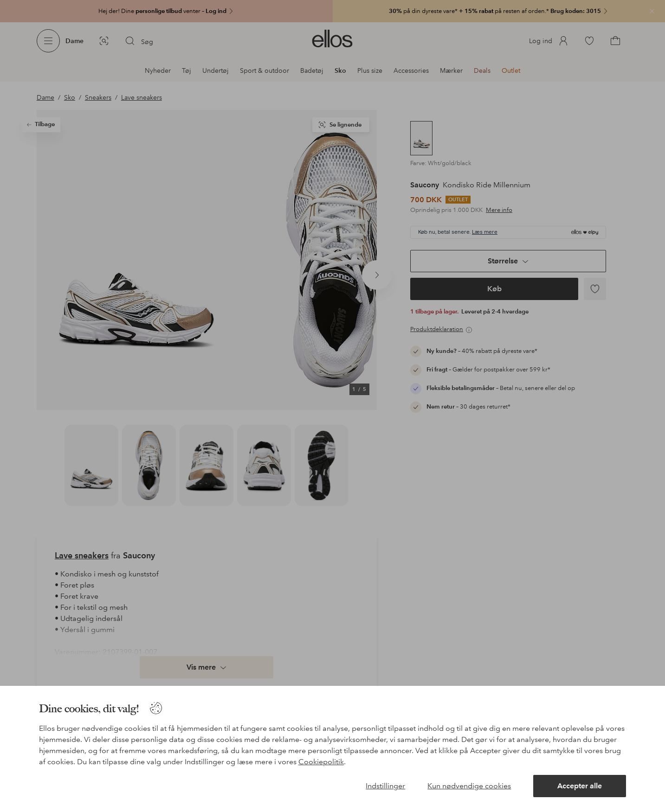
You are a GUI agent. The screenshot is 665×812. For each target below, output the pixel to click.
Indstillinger (385, 786)
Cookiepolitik (321, 762)
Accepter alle (580, 786)
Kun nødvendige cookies (469, 786)
